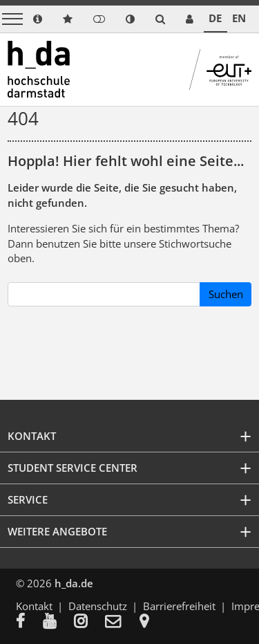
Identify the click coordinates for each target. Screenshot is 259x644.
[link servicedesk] (190, 19)
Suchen (226, 294)
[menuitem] (29, 623)
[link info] (38, 19)
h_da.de (74, 583)
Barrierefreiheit (179, 606)
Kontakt (34, 606)
